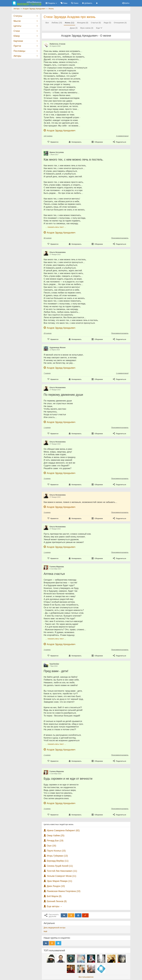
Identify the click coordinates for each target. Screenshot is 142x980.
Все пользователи (86, 977)
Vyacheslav (54, 664)
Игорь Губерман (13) (57, 856)
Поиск (75, 3)
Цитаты (17, 26)
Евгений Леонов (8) (57, 901)
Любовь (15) (57, 23)
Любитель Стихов (57, 44)
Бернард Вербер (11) (58, 861)
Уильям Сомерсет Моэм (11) (62, 876)
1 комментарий (122, 373)
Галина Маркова (57, 567)
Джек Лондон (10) (56, 886)
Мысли (17, 21)
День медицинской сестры (55, 928)
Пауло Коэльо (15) (56, 851)
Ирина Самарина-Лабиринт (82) (63, 830)
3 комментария (122, 136)
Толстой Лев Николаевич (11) (62, 871)
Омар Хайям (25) (56, 836)
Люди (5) (107, 23)
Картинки (18, 41)
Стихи (17, 31)
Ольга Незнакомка (58, 252)
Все (47, 23)
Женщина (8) (83, 23)
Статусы (18, 16)
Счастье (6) (96, 23)
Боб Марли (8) (54, 896)
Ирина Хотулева (57, 152)
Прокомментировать (120, 238)
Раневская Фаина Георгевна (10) (64, 891)
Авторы (17, 56)
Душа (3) (74, 28)
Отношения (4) (120, 23)
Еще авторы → (54, 906)
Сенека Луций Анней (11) (60, 866)
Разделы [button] (51, 3)
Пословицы (19, 51)
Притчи (17, 46)
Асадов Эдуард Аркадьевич (61, 131)
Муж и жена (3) (87, 28)
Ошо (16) (51, 846)
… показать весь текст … (56, 227)
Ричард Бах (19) (55, 841)
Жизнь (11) (69, 23)
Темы (64, 3)
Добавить (87, 3)
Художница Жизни (58, 347)
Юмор (17, 36)
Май (45, 931)
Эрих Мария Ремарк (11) (59, 881)
